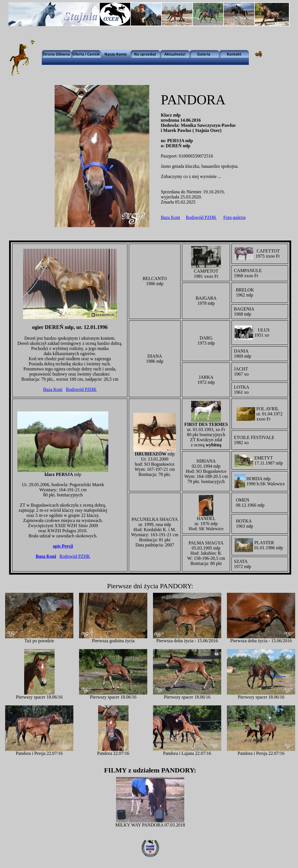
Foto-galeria (234, 217)
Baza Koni (170, 217)
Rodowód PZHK (201, 217)
